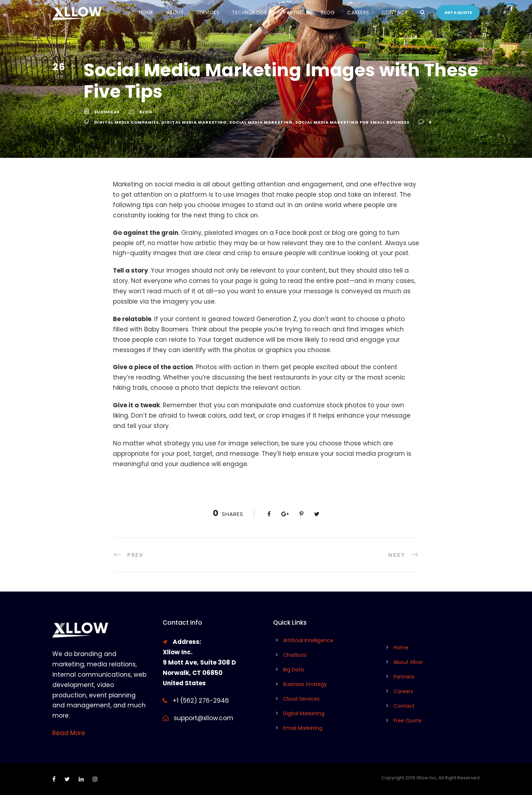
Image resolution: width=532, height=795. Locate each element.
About (175, 12)
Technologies (251, 12)
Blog (328, 12)
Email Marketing (303, 728)
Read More (69, 733)
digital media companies (126, 122)
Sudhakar (107, 112)
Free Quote (408, 721)
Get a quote (458, 12)
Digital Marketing (304, 713)
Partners (296, 12)
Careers (358, 12)
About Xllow (408, 662)
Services (208, 12)
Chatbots (295, 655)
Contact (395, 12)
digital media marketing (194, 122)
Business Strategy (305, 684)
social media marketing (261, 122)
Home (146, 12)
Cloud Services (301, 699)
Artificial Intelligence (308, 640)
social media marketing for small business (352, 122)
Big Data (293, 670)
